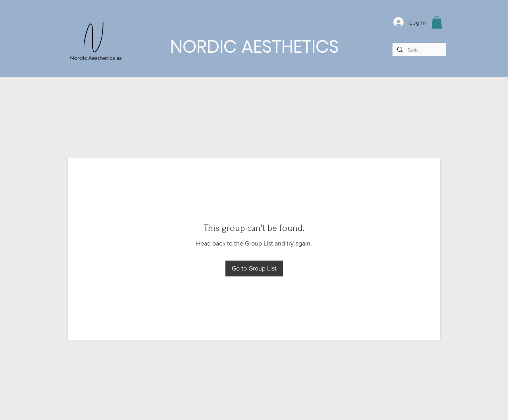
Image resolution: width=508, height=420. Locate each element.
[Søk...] (418, 50)
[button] (437, 22)
